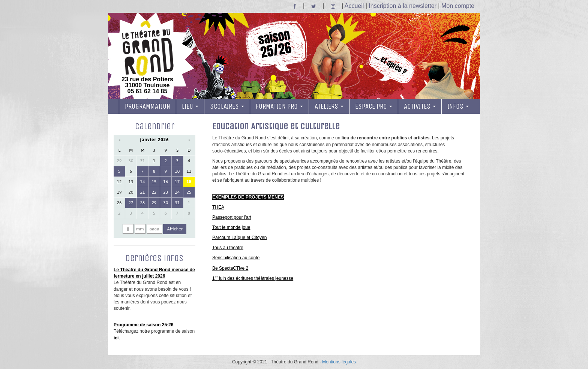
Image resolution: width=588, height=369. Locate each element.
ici (116, 338)
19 (119, 192)
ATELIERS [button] (329, 106)
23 (166, 192)
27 (131, 203)
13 (131, 182)
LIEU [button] (190, 106)
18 (189, 182)
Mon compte (458, 6)
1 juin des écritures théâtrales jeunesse (253, 278)
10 (177, 171)
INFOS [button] (458, 106)
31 (142, 161)
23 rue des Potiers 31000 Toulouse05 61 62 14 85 (147, 57)
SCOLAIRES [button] (227, 106)
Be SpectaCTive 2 (230, 268)
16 (166, 182)
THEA (218, 207)
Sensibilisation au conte (236, 258)
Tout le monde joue (231, 227)
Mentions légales (339, 362)
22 (154, 192)
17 (177, 182)
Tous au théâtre (228, 248)
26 (119, 203)
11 (189, 171)
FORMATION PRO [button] (279, 106)
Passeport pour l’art (232, 217)
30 (131, 161)
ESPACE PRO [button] (374, 106)
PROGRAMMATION (148, 106)
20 (131, 192)
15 (154, 182)
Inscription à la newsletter (403, 6)
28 (142, 203)
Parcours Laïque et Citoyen (239, 238)
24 (177, 192)
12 (119, 182)
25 (189, 192)
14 (142, 182)
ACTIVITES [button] (420, 106)
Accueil (354, 6)
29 (119, 161)
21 (142, 192)
